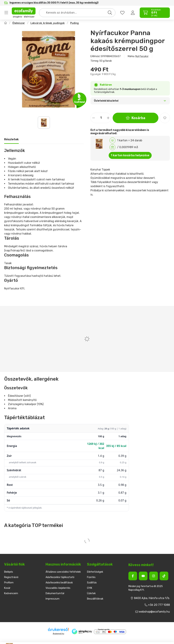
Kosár (7, 588)
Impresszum (53, 599)
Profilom (9, 583)
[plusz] (108, 118)
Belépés (9, 572)
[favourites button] (122, 13)
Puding (74, 23)
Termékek (6, 13)
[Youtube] (143, 576)
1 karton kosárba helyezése (130, 155)
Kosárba (136, 118)
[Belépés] (133, 13)
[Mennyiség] (101, 118)
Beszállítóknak (95, 599)
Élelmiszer (19, 23)
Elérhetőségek (95, 572)
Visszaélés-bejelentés (58, 588)
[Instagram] (154, 576)
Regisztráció (11, 577)
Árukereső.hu (58, 634)
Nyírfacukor (142, 56)
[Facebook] (133, 576)
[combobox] (77, 13)
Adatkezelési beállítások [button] (59, 583)
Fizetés (91, 577)
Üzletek (91, 593)
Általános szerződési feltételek (63, 572)
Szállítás (92, 583)
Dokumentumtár (55, 593)
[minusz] (94, 118)
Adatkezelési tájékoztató (60, 577)
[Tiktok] (164, 576)
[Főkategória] (6, 23)
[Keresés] (110, 13)
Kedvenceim (11, 593)
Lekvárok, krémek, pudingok (48, 23)
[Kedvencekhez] (165, 118)
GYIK (90, 588)
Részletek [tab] (11, 139)
